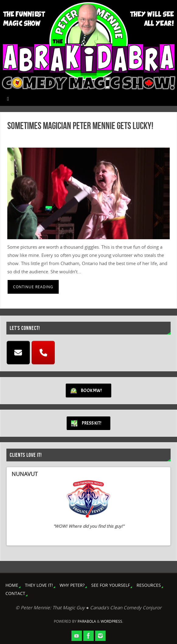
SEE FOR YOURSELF (111, 585)
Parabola (87, 621)
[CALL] (43, 353)
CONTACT (15, 593)
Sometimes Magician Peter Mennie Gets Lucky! (80, 126)
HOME (12, 585)
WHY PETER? (72, 585)
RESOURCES (149, 585)
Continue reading (33, 287)
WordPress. (112, 621)
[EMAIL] (18, 353)
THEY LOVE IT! (39, 585)
